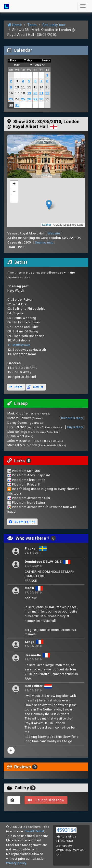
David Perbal (35, 831)
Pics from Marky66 (26, 471)
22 (47, 93)
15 (47, 87)
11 (23, 87)
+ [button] (14, 184)
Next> (46, 60)
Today (28, 60)
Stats (16, 387)
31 (17, 105)
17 (17, 93)
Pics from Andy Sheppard (31, 475)
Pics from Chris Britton (29, 480)
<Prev (12, 60)
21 (41, 93)
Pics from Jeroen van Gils (31, 498)
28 (41, 99)
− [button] (14, 192)
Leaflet (46, 225)
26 (29, 99)
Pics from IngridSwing (28, 503)
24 (17, 99)
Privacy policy (16, 863)
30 (11, 105)
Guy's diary (75, 427)
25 (23, 99)
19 (29, 93)
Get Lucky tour (54, 25)
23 (11, 99)
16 (11, 93)
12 (29, 87)
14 (41, 87)
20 (35, 93)
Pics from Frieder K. (27, 484)
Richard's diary (72, 418)
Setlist (35, 387)
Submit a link (22, 522)
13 (35, 87)
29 (47, 99)
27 (35, 99)
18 (23, 93)
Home (15, 25)
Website (54, 233)
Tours (32, 25)
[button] (14, 199)
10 (17, 87)
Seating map (44, 242)
